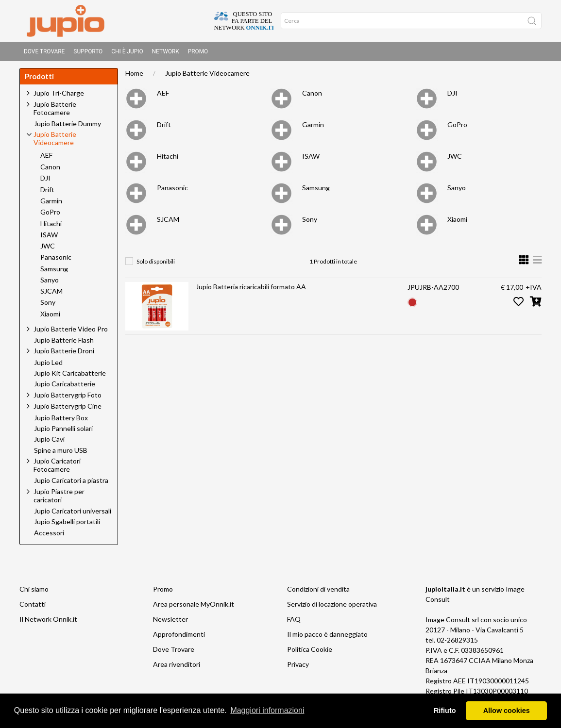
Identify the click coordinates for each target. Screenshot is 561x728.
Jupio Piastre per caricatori (59, 498)
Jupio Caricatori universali (73, 514)
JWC (455, 159)
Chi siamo (34, 592)
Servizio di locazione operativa (332, 607)
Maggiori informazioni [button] (267, 710)
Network (166, 51)
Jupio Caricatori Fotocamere (57, 468)
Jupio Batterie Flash (64, 343)
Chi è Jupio (127, 51)
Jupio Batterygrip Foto (68, 398)
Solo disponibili (156, 264)
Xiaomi (457, 222)
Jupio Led (48, 365)
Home (134, 76)
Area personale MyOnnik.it (194, 607)
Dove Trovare (44, 51)
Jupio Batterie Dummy (68, 127)
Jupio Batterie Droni (64, 354)
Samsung (316, 190)
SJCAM (168, 222)
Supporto (88, 51)
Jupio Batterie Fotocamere (55, 111)
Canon (312, 96)
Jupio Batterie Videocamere (207, 76)
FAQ (294, 622)
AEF (163, 96)
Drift (164, 127)
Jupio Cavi (49, 442)
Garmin (313, 127)
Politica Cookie (310, 652)
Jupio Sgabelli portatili (67, 525)
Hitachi (168, 159)
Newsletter (170, 622)
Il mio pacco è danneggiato (327, 637)
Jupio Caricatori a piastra (71, 483)
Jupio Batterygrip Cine (68, 409)
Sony (310, 222)
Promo (198, 51)
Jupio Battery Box (61, 421)
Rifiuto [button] (445, 711)
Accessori (49, 536)
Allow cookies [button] (507, 711)
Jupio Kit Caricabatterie (70, 376)
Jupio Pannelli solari (63, 431)
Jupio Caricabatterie (65, 387)
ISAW (311, 159)
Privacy (298, 667)
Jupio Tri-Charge (59, 96)
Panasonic (172, 190)
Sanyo (457, 190)
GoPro (457, 127)
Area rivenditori (177, 667)
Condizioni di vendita (318, 592)
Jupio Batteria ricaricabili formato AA (251, 290)
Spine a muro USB (61, 453)
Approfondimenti (179, 637)
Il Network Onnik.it (48, 622)
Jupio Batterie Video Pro (71, 332)
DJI (452, 96)
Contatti (33, 607)
